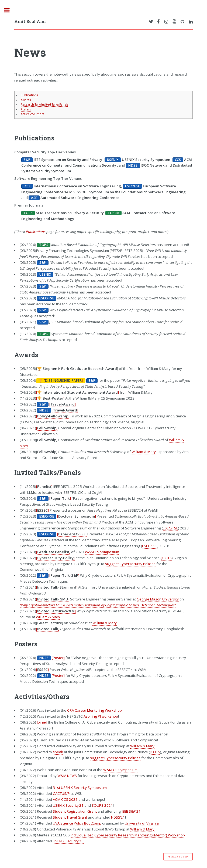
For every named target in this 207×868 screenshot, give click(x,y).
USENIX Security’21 (68, 805)
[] (63, 381)
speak (58, 752)
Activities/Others (32, 114)
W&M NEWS (67, 776)
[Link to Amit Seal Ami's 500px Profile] (174, 22)
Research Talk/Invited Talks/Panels (44, 104)
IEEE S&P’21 (131, 811)
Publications (29, 95)
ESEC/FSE (170, 528)
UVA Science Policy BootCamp (77, 823)
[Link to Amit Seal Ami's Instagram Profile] (166, 22)
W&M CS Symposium (102, 552)
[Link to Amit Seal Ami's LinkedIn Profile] (191, 22)
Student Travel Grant (70, 817)
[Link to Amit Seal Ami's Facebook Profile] (158, 22)
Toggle (10, 10)
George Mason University (158, 599)
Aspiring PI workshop (101, 716)
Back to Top (180, 857)
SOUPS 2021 (102, 805)
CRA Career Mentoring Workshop (94, 710)
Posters (26, 109)
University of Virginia (142, 823)
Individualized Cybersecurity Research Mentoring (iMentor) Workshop (128, 835)
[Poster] (58, 658)
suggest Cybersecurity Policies (130, 564)
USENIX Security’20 (68, 841)
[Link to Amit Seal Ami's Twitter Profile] (151, 22)
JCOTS (167, 558)
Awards (26, 100)
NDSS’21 (118, 817)
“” (98, 605)
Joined (42, 722)
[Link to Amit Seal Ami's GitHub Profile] (182, 22)
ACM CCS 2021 (65, 799)
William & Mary (144, 452)
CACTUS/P (61, 793)
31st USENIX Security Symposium (80, 788)
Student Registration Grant (75, 811)
